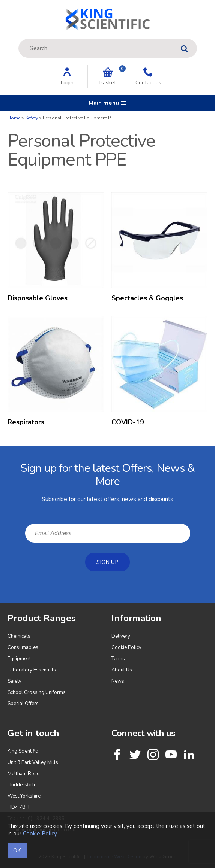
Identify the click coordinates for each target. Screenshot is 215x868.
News (118, 681)
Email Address (0, 452)
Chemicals (19, 636)
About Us (122, 670)
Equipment (19, 659)
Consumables (23, 647)
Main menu (108, 103)
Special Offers (23, 704)
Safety (32, 118)
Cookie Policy (126, 647)
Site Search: (19, 39)
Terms (118, 659)
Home (14, 118)
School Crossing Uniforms (37, 692)
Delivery (121, 636)
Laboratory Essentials (32, 670)
